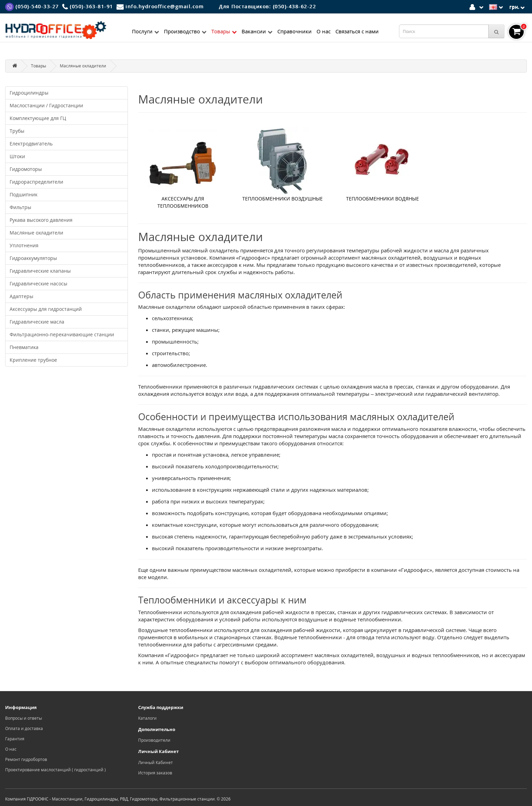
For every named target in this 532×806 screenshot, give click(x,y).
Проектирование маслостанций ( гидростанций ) (56, 770)
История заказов (155, 773)
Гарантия (15, 739)
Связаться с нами (357, 31)
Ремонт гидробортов (26, 759)
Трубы (17, 131)
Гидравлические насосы (38, 284)
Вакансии (257, 31)
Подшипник (24, 194)
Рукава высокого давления (41, 220)
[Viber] (32, 6)
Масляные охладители (83, 66)
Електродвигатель (31, 144)
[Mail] (160, 6)
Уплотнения (24, 245)
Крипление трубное (33, 360)
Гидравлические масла (37, 322)
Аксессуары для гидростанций (46, 309)
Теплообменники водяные (383, 199)
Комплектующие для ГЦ (38, 118)
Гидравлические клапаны (40, 271)
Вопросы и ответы (24, 718)
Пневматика (24, 347)
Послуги (146, 31)
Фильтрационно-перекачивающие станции (62, 334)
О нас (324, 31)
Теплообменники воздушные (282, 199)
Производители (154, 740)
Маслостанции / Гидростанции (46, 105)
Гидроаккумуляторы (33, 258)
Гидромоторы (26, 169)
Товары (224, 31)
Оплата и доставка (24, 728)
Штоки (17, 156)
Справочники (295, 31)
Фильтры (20, 207)
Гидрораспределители (36, 182)
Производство (185, 31)
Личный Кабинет (156, 763)
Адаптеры (21, 296)
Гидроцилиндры (29, 93)
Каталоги (147, 718)
